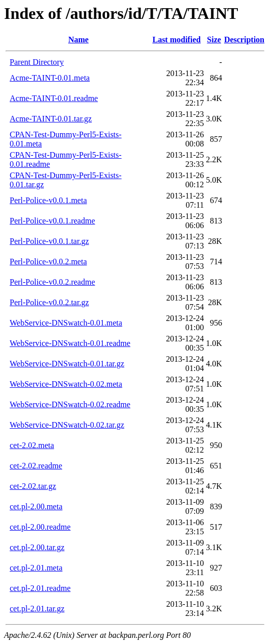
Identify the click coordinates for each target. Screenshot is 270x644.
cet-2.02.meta (32, 445)
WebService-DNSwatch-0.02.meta (66, 384)
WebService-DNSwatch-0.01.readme (70, 343)
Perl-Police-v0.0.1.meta (48, 200)
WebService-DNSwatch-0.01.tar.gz (67, 364)
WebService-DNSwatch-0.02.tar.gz (67, 425)
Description (244, 40)
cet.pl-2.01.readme (40, 588)
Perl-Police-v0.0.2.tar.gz (49, 302)
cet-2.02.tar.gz (33, 486)
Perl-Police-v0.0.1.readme (52, 221)
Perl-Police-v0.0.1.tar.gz (49, 241)
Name (78, 40)
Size (214, 40)
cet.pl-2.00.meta (36, 506)
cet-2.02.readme (36, 466)
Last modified (177, 40)
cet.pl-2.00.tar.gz (37, 547)
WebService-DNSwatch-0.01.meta (66, 323)
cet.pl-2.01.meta (36, 568)
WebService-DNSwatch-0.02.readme (70, 404)
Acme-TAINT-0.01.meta (50, 78)
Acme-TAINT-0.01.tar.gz (51, 119)
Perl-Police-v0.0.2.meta (48, 262)
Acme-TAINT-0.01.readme (54, 98)
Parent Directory (37, 62)
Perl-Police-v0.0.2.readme (52, 282)
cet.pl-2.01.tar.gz (37, 609)
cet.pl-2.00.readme (40, 527)
